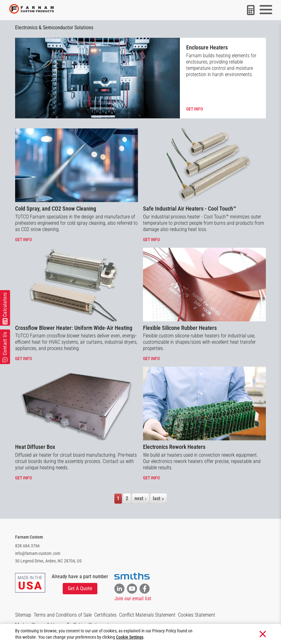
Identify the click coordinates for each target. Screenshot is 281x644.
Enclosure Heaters (207, 47)
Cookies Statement (197, 615)
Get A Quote (80, 588)
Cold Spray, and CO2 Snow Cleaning (56, 209)
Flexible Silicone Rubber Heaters (180, 328)
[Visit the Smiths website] (132, 576)
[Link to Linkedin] (119, 589)
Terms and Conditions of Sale (63, 615)
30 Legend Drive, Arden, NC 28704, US (48, 561)
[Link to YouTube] (132, 589)
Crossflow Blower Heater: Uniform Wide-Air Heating (74, 328)
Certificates (105, 615)
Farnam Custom (29, 537)
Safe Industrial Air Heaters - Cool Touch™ (190, 209)
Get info (195, 109)
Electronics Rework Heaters (174, 447)
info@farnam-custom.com (38, 553)
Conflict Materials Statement (147, 615)
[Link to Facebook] (145, 589)
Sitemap (23, 615)
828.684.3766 (27, 546)
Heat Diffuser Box (35, 447)
